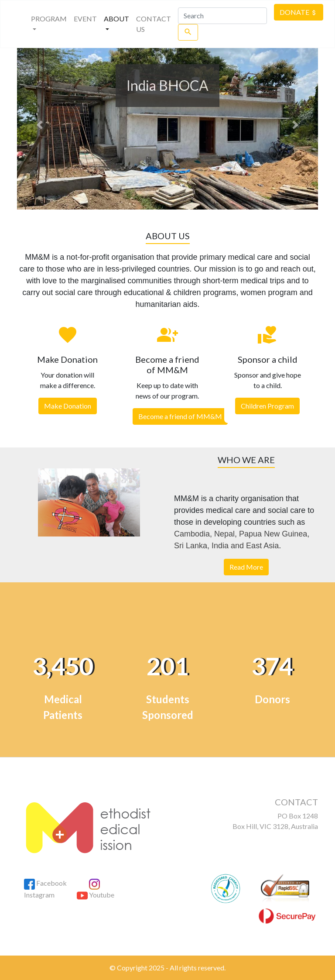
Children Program (267, 406)
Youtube (96, 895)
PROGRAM (49, 24)
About (116, 19)
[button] (40, 125)
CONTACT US (154, 24)
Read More (246, 567)
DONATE (299, 12)
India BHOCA (167, 85)
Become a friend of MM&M (180, 416)
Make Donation (68, 406)
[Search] (222, 16)
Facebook (45, 883)
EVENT (85, 19)
